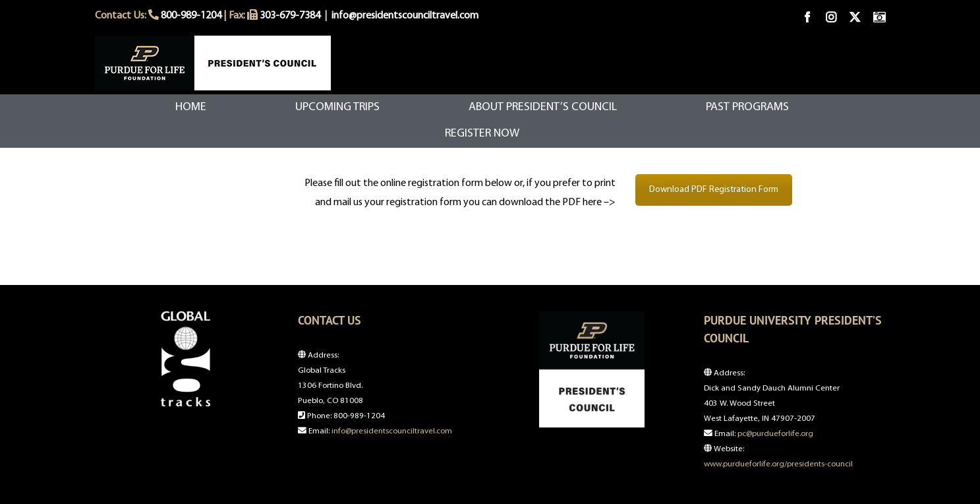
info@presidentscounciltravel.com (405, 16)
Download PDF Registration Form (714, 190)
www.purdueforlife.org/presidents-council (778, 464)
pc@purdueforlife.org (775, 434)
